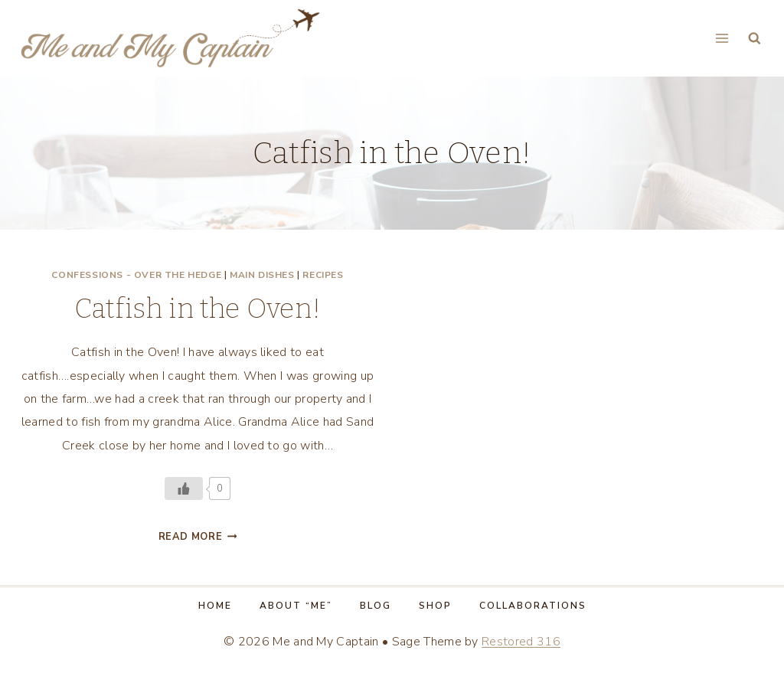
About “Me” (296, 606)
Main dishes (262, 275)
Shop (435, 606)
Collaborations (533, 606)
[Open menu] (722, 38)
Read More (198, 537)
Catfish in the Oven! (198, 309)
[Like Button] (184, 488)
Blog (376, 606)
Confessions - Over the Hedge (136, 275)
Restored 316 (521, 642)
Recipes (323, 275)
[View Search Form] (755, 39)
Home (215, 606)
